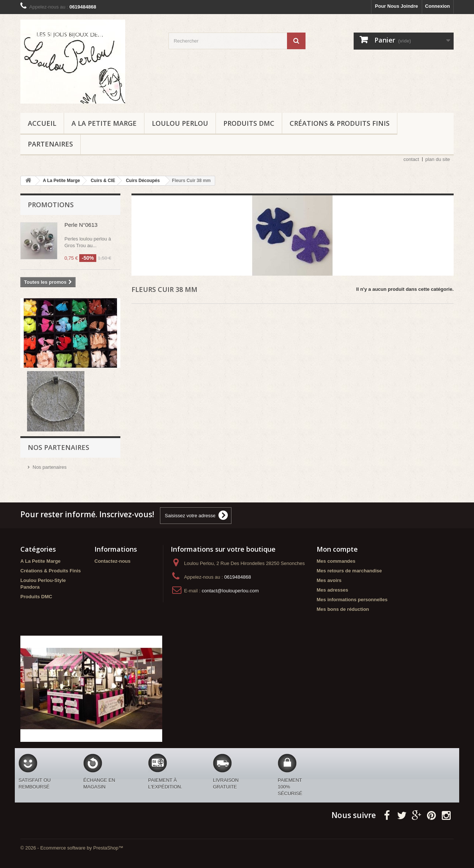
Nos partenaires (50, 467)
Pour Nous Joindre (397, 6)
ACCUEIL (42, 123)
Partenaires (50, 144)
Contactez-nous (113, 561)
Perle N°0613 (81, 225)
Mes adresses (332, 590)
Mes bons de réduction (343, 609)
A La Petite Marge (104, 123)
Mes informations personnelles (352, 600)
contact (411, 159)
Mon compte (337, 549)
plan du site (438, 159)
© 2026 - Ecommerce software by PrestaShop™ (72, 848)
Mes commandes (336, 561)
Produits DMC (249, 123)
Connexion (438, 6)
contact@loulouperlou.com (230, 591)
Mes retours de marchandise (349, 571)
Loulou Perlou (180, 123)
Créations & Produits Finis (340, 123)
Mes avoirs (329, 580)
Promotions (51, 205)
